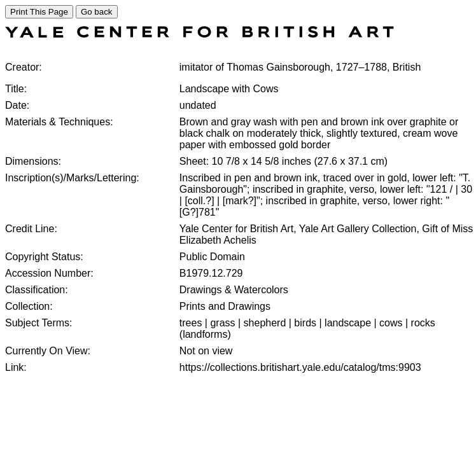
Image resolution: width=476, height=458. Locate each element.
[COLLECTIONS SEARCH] (199, 34)
